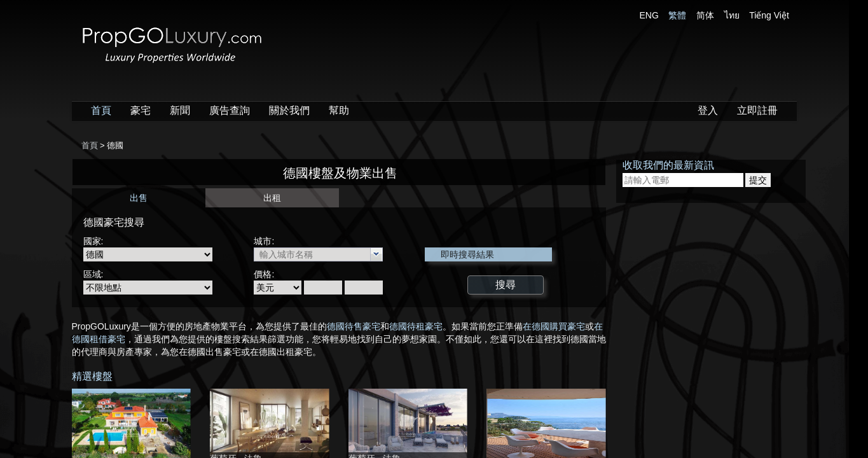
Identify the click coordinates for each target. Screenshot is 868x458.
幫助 (339, 110)
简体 (705, 15)
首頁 (101, 110)
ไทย (732, 15)
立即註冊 (757, 110)
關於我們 (289, 110)
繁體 (677, 15)
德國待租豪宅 (416, 326)
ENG (649, 15)
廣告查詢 (230, 110)
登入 (708, 110)
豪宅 (141, 110)
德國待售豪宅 (354, 326)
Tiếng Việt (769, 15)
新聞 (180, 110)
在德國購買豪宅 (554, 326)
